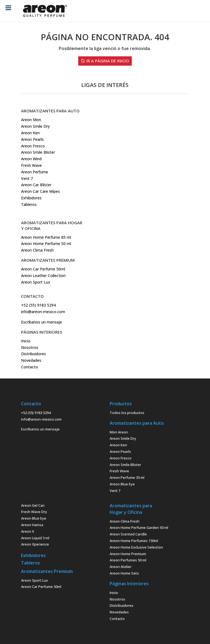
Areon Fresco (33, 146)
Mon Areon (119, 432)
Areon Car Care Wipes (40, 191)
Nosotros (30, 347)
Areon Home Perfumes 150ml (134, 541)
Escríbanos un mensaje (42, 322)
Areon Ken (30, 133)
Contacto (30, 367)
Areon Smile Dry (35, 126)
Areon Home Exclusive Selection (136, 547)
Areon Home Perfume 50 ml (46, 244)
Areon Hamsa (32, 525)
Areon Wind (31, 159)
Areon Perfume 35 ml (127, 477)
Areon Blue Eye (122, 484)
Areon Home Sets (124, 573)
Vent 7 (27, 178)
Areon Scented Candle (128, 534)
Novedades (31, 360)
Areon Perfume (35, 172)
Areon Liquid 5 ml (35, 538)
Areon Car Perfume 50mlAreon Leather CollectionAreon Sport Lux (43, 276)
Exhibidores (31, 198)
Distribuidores (33, 354)
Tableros (29, 204)
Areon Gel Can (33, 505)
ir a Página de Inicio (108, 61)
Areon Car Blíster (36, 185)
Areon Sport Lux (34, 580)
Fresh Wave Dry (34, 512)
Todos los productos (127, 413)
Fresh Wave (31, 165)
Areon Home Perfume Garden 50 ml (139, 528)
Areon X (28, 531)
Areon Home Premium (128, 554)
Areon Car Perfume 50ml (41, 587)
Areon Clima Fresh (37, 250)
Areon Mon (31, 120)
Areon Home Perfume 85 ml (46, 237)
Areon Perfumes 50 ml (128, 560)
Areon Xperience (35, 544)
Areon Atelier (121, 567)
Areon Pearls (32, 139)
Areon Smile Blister (38, 152)
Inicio (26, 341)
